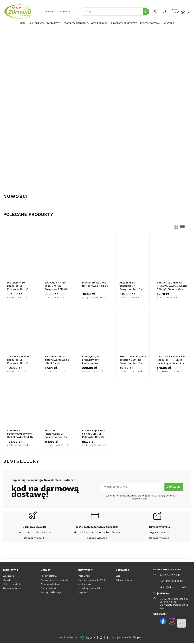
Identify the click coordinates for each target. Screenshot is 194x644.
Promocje (65, 12)
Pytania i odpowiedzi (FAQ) (92, 580)
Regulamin (84, 592)
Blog (118, 576)
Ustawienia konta (12, 588)
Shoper (137, 637)
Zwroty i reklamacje (51, 592)
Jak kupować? (85, 584)
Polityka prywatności (89, 588)
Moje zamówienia (12, 584)
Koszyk (7, 580)
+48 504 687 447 (170, 575)
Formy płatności (49, 588)
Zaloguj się (9, 576)
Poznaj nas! (84, 576)
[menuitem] (23, 23)
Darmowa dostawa (50, 584)
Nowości (49, 12)
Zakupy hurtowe (124, 580)
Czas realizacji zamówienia (54, 580)
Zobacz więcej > (34, 538)
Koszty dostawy (49, 576)
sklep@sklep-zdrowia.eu (175, 587)
